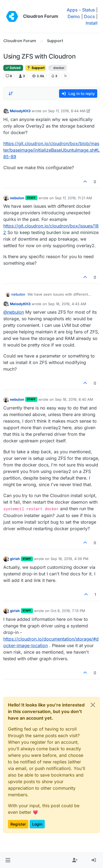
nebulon (17, 198)
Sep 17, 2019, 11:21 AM (73, 198)
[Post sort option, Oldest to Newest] (11, 94)
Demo (74, 16)
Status (88, 10)
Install (92, 23)
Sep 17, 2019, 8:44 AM (67, 111)
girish (15, 559)
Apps (72, 10)
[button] (8, 860)
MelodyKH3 (20, 111)
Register (18, 824)
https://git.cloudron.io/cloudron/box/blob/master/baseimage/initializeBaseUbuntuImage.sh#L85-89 (51, 150)
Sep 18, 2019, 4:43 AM (67, 304)
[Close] (93, 705)
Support (36, 68)
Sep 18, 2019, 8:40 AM (74, 399)
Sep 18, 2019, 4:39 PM (69, 559)
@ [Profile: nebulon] (14, 312)
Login (37, 824)
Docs (89, 16)
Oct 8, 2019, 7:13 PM (68, 611)
